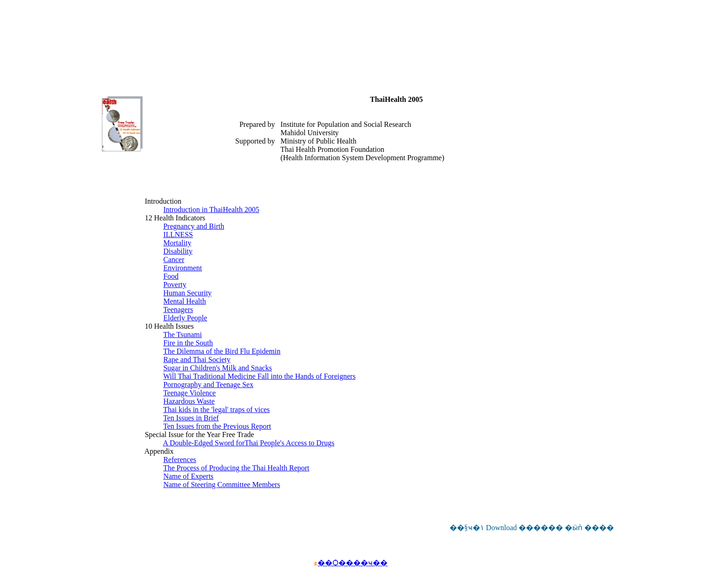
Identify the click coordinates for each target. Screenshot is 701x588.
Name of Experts (188, 476)
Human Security (188, 293)
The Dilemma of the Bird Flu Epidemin (222, 351)
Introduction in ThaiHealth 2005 (211, 210)
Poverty (175, 285)
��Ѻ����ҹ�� (353, 563)
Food (171, 276)
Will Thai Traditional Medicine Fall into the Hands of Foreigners (259, 376)
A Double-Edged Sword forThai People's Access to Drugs (249, 443)
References (180, 460)
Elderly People (185, 318)
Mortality (177, 243)
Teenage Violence (189, 393)
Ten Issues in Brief (191, 418)
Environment (183, 268)
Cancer (174, 260)
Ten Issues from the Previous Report (217, 426)
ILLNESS (178, 235)
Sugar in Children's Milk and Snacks (218, 368)
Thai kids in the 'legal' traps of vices (216, 410)
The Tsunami (182, 335)
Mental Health (185, 301)
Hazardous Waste (189, 401)
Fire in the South (188, 343)
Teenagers (178, 310)
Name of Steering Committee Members (222, 485)
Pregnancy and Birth (194, 226)
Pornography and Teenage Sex (209, 385)
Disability (178, 251)
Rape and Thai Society (197, 360)
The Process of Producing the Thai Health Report (236, 468)
